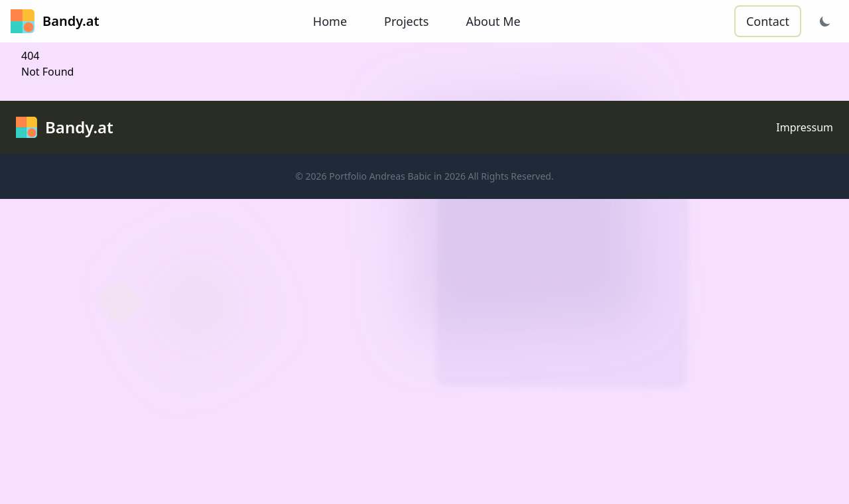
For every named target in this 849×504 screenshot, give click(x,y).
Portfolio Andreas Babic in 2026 (397, 176)
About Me (493, 21)
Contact (768, 21)
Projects (406, 21)
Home (330, 21)
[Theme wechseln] (825, 21)
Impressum (805, 127)
